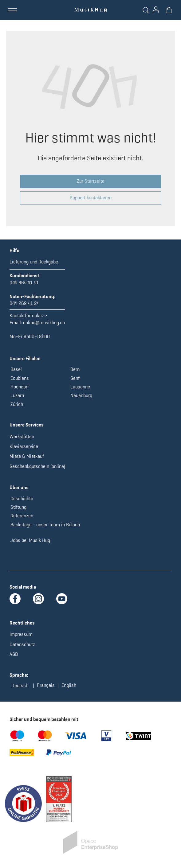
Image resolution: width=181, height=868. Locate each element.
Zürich (17, 404)
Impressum (21, 634)
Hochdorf (20, 387)
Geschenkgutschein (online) (37, 466)
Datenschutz (22, 644)
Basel (16, 369)
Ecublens (20, 378)
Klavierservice (24, 446)
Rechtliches (22, 623)
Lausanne (80, 387)
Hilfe (14, 250)
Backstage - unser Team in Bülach (45, 525)
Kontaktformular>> (28, 315)
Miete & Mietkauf (27, 456)
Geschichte (22, 498)
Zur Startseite (91, 181)
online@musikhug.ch (44, 323)
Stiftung (18, 507)
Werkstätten (22, 436)
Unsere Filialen (25, 358)
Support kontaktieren (91, 198)
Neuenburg (81, 395)
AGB (14, 654)
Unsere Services (27, 425)
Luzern (17, 395)
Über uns (19, 487)
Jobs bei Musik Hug (30, 540)
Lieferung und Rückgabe (34, 262)
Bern (75, 369)
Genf (75, 378)
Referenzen (22, 516)
